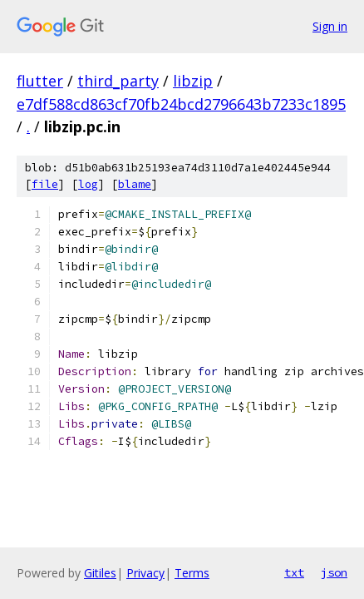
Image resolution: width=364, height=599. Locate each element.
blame (135, 184)
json (334, 572)
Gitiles (100, 573)
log (88, 184)
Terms (192, 573)
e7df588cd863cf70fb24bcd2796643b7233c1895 (181, 104)
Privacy (145, 573)
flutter (40, 81)
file (45, 184)
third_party (118, 81)
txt (294, 572)
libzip (193, 81)
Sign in (330, 26)
